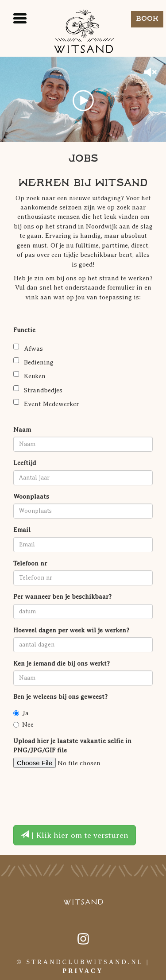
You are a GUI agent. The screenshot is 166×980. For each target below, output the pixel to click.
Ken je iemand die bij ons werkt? (62, 663)
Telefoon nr (30, 563)
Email (22, 530)
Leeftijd (25, 463)
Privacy (83, 971)
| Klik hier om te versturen (75, 835)
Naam (22, 430)
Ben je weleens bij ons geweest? (60, 697)
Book (147, 19)
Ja (21, 713)
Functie (24, 330)
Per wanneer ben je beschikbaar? (62, 597)
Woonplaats (31, 496)
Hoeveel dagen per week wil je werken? (71, 630)
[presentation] (81, 792)
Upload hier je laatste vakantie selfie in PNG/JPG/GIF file (72, 746)
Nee (23, 724)
